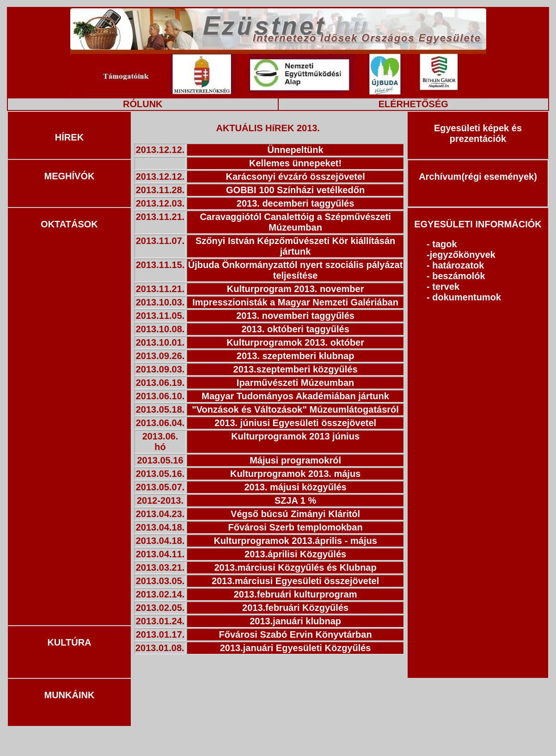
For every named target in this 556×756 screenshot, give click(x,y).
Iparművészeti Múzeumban (296, 383)
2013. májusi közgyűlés (295, 487)
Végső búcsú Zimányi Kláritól (295, 514)
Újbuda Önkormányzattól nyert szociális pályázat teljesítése (296, 270)
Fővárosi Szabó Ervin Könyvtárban (295, 634)
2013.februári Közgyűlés (295, 608)
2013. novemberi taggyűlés (295, 316)
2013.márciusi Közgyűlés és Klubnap (295, 567)
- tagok (442, 244)
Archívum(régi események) (478, 177)
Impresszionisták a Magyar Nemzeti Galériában (295, 302)
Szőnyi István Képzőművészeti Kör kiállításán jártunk (295, 246)
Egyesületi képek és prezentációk (478, 133)
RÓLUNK (143, 104)
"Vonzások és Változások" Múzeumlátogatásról (295, 409)
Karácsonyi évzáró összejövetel (295, 177)
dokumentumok (467, 297)
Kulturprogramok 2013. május (295, 474)
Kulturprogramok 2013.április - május (295, 541)
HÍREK (69, 137)
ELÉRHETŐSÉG (413, 104)
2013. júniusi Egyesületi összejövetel (295, 423)
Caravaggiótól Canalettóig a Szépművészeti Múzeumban (295, 222)
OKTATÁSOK (69, 224)
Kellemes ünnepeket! (295, 163)
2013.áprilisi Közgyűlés (295, 554)
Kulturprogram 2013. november (296, 289)
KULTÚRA (69, 642)
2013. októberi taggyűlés (295, 329)
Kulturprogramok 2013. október (295, 342)
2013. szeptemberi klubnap (296, 356)
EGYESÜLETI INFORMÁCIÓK (478, 224)
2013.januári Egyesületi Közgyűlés (296, 648)
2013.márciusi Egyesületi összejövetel (295, 581)
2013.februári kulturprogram (296, 594)
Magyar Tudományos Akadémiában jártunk (295, 396)
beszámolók (458, 276)
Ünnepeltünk (296, 150)
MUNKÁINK (70, 695)
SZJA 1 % (295, 500)
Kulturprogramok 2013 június (295, 436)
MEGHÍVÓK (70, 176)
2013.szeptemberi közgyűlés (296, 369)
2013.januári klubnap (295, 621)
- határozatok (455, 265)
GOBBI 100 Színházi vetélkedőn (295, 190)
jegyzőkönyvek (463, 255)
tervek (446, 287)
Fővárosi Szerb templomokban (296, 527)
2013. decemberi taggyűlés (296, 203)
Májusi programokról (295, 460)
